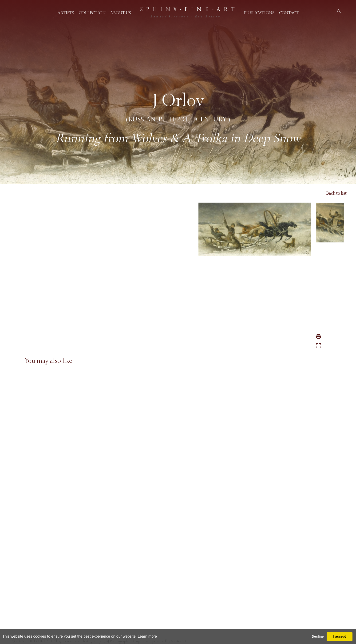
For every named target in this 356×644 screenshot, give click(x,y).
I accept (340, 636)
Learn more (147, 636)
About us (121, 13)
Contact (289, 13)
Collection (92, 13)
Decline (318, 636)
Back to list (336, 193)
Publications (259, 13)
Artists (66, 13)
